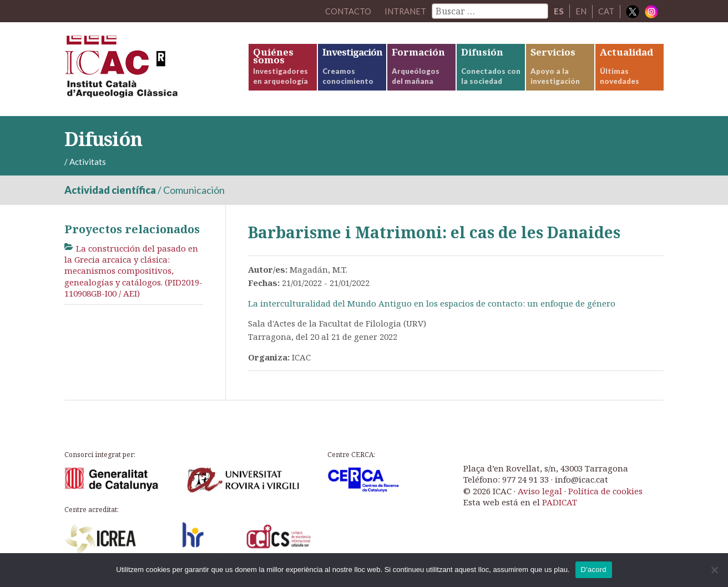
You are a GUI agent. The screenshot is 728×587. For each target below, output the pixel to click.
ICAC (148, 70)
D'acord (594, 570)
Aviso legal (540, 493)
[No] (714, 570)
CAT (606, 11)
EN (581, 11)
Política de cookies (605, 493)
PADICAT (560, 504)
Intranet (405, 11)
